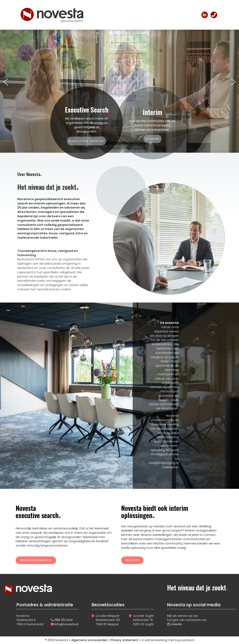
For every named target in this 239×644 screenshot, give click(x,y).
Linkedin (176, 624)
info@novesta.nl (66, 624)
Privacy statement (125, 640)
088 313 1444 (64, 620)
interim (132, 560)
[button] (5, 83)
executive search (36, 560)
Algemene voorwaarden (89, 640)
